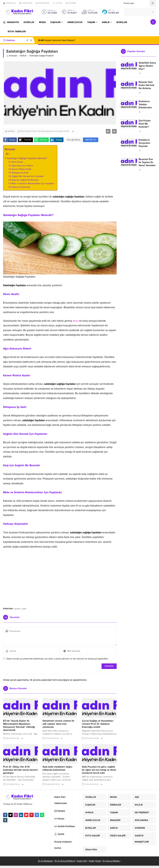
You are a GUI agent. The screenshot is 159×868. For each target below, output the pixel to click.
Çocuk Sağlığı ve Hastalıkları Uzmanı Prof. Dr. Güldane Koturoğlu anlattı (98, 724)
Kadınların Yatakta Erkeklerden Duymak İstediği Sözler (147, 108)
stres (76, 321)
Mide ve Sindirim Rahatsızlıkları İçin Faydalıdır (33, 184)
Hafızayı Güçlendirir (21, 187)
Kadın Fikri (82, 861)
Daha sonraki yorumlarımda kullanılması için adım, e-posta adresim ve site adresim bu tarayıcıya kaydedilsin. (58, 659)
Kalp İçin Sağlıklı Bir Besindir (25, 180)
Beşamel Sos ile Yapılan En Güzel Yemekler (147, 162)
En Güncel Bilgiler (111, 861)
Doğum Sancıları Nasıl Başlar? (57, 40)
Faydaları (17, 609)
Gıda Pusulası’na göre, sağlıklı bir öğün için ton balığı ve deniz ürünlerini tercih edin (99, 770)
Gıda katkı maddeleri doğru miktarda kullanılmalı (57, 768)
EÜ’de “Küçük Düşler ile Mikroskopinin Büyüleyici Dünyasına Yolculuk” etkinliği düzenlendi (19, 725)
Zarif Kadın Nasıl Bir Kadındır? (145, 124)
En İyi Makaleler (46, 861)
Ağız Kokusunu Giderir (23, 166)
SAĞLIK (23, 56)
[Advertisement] (60, 581)
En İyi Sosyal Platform (65, 861)
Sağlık (92, 861)
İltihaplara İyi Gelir (20, 173)
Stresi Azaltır (17, 162)
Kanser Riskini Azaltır (22, 169)
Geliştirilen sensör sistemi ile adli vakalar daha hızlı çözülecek (58, 724)
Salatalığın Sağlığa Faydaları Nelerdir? (27, 158)
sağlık (24, 609)
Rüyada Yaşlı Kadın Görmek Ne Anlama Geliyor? (146, 87)
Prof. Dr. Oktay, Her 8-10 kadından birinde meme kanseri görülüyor (20, 770)
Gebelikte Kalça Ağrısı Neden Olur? (147, 66)
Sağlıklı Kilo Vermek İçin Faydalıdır (28, 176)
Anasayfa (12, 56)
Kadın (98, 861)
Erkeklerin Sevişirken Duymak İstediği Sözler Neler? (146, 146)
